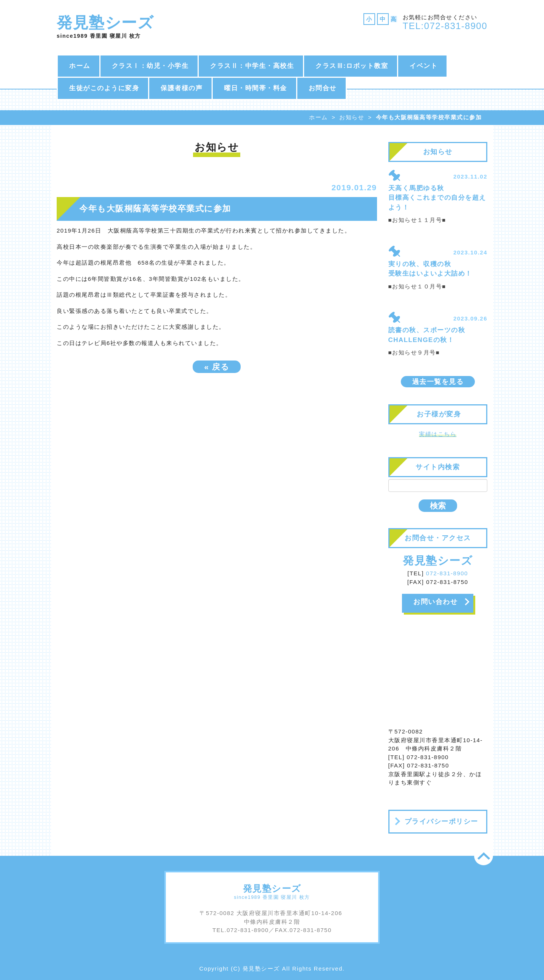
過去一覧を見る (438, 382)
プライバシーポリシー (441, 821)
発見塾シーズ (105, 23)
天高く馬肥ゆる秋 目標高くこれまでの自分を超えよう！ (437, 198)
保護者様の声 (182, 88)
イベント (423, 66)
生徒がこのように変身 (104, 88)
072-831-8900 (447, 573)
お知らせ (352, 117)
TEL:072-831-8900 (445, 26)
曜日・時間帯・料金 (256, 88)
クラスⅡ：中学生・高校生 (252, 66)
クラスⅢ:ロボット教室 (352, 66)
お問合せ (323, 88)
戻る (217, 367)
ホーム (80, 66)
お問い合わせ (435, 602)
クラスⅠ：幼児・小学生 (150, 66)
